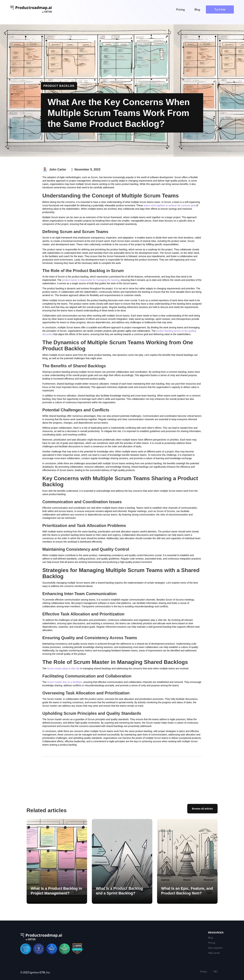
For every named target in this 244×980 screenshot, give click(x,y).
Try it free (220, 9)
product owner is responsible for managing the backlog (91, 280)
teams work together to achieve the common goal (169, 205)
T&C (215, 972)
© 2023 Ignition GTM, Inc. (35, 973)
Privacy (204, 972)
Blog (210, 938)
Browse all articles (202, 809)
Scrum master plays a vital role (63, 668)
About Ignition (215, 948)
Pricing (212, 943)
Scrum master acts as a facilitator (65, 682)
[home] (31, 9)
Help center (214, 953)
